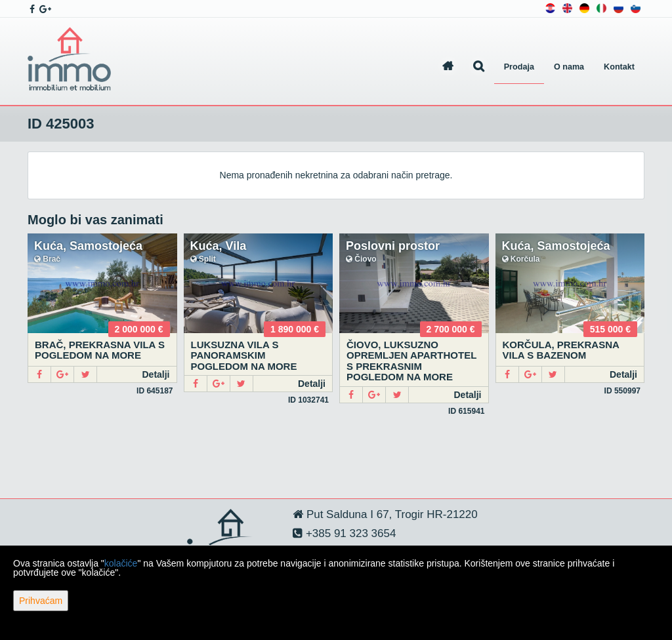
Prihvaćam (41, 601)
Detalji (156, 374)
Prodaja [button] (519, 67)
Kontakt (619, 67)
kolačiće (121, 563)
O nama (569, 67)
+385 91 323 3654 (349, 533)
